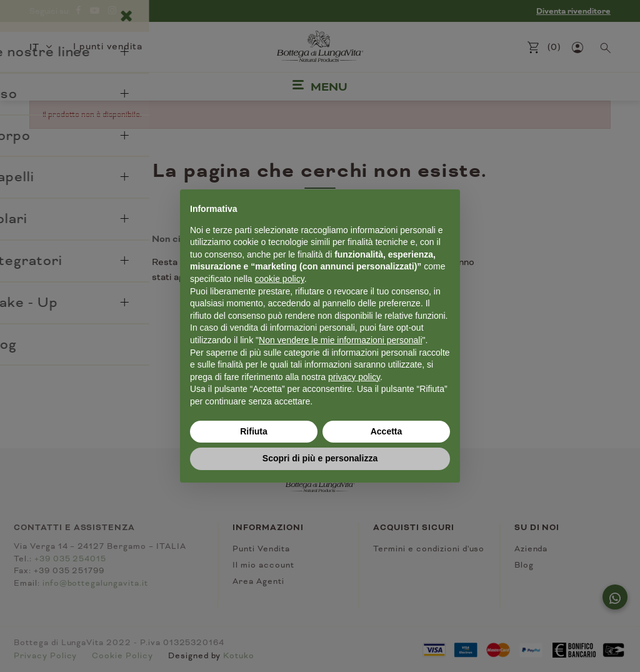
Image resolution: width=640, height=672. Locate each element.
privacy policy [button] (354, 377)
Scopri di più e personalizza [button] (320, 458)
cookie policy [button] (280, 279)
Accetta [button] (387, 431)
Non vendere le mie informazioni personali (340, 340)
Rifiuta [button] (254, 431)
